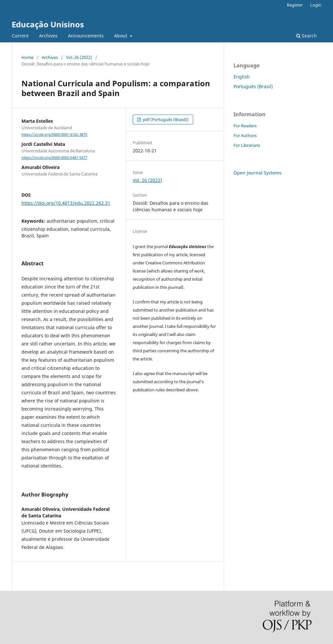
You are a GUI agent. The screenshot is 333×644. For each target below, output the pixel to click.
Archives (48, 36)
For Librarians (247, 145)
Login (316, 5)
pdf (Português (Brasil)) (165, 119)
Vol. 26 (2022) (79, 57)
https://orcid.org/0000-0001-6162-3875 (54, 134)
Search (306, 36)
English (242, 77)
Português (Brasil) (253, 86)
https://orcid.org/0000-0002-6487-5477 (54, 158)
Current (20, 36)
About (121, 36)
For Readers (245, 126)
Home (27, 57)
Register (295, 5)
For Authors (245, 135)
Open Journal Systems (258, 173)
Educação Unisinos (48, 24)
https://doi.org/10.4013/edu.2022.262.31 (66, 203)
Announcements (86, 36)
